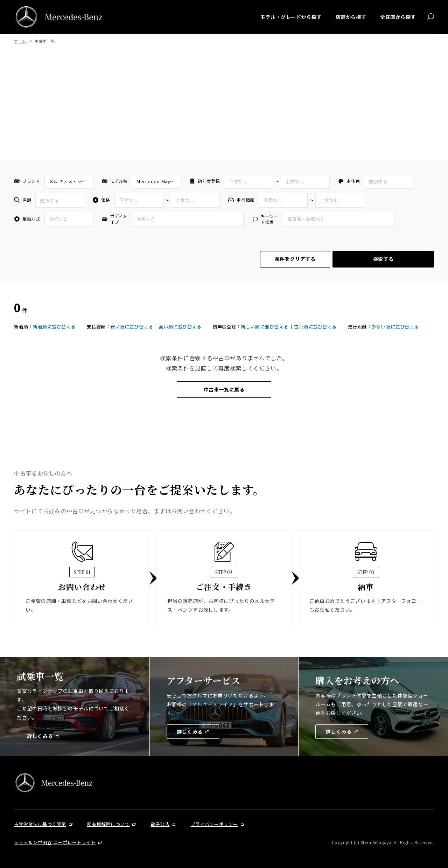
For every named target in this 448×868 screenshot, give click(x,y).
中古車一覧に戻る (224, 389)
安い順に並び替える (132, 327)
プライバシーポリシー (214, 824)
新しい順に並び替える (264, 327)
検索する (383, 259)
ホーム (20, 41)
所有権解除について (108, 824)
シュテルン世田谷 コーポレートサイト (55, 842)
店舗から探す (351, 17)
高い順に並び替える (180, 327)
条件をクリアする (295, 259)
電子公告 (160, 824)
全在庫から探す (398, 17)
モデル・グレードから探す (291, 17)
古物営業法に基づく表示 (40, 824)
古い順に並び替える (315, 327)
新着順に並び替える (54, 327)
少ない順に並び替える (395, 327)
